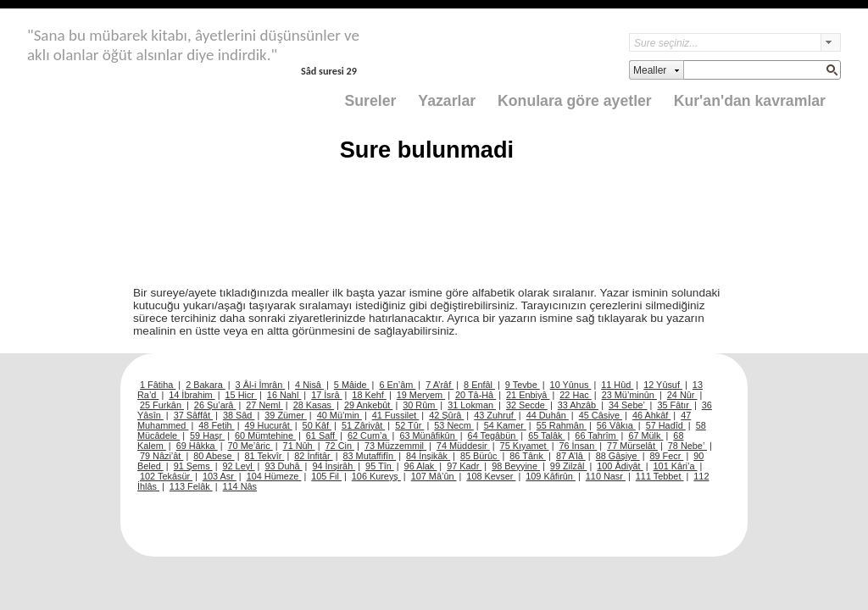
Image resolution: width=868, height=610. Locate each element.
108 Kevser (491, 476)
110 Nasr (606, 476)
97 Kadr (464, 466)
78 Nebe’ (687, 446)
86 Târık (528, 456)
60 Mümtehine (265, 435)
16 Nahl (284, 395)
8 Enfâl (479, 385)
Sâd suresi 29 (329, 71)
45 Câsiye (601, 415)
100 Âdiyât (620, 466)
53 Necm (454, 425)
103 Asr (220, 476)
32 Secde (527, 405)
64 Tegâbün (493, 435)
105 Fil (326, 476)
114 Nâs (240, 486)
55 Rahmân (562, 425)
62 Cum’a (369, 435)
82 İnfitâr (313, 456)
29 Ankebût (368, 405)
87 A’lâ (571, 456)
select (831, 42)
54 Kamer (505, 425)
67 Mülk (645, 435)
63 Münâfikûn (428, 435)
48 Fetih (216, 425)
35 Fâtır (674, 405)
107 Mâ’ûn (434, 476)
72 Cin (340, 446)
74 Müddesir (463, 446)
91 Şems (193, 466)
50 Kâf (317, 425)
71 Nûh (299, 446)
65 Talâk (546, 435)
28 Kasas (314, 405)
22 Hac (575, 395)
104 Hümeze (274, 476)
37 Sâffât (193, 415)
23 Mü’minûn (629, 395)
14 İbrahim (192, 395)
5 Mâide (352, 385)
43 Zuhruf (495, 415)
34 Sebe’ (628, 405)
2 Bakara (206, 385)
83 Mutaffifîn (370, 456)
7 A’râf (440, 385)
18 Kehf (369, 395)
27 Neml (264, 405)
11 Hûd (617, 385)
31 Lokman (472, 405)
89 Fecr (666, 456)
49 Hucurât (269, 425)
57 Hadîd (666, 425)
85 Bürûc (480, 456)
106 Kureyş (376, 476)
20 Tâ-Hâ (476, 395)
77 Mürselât (632, 446)
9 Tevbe (523, 385)
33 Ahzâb (578, 405)
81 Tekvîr (264, 456)
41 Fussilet (396, 415)
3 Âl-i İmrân (261, 385)
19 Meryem (421, 395)
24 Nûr (682, 395)
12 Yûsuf (663, 385)
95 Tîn (380, 466)
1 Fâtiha (158, 385)
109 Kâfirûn (551, 476)
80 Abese (214, 456)
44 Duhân (548, 415)
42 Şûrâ (446, 415)
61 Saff (322, 435)
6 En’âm (397, 385)
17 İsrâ (326, 395)
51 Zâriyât (363, 425)
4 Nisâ (309, 385)
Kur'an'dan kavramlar (750, 101)
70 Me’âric (250, 446)
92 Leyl (239, 466)
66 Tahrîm (596, 435)
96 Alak (421, 466)
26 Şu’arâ (215, 405)
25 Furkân (162, 405)
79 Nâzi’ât (161, 456)
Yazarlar (447, 101)
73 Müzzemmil (395, 446)
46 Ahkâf (651, 415)
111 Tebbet (660, 476)
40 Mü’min (339, 415)
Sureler (371, 101)
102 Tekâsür (166, 476)
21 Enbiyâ (528, 395)
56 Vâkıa (616, 425)
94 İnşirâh (334, 466)
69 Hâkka (197, 446)
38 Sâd (239, 415)
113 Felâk (191, 486)
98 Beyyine (516, 466)
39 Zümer (286, 415)
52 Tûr (409, 425)
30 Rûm (420, 405)
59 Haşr (207, 435)
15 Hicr (241, 395)
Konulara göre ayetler (575, 101)
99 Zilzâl (569, 466)
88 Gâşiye (618, 456)
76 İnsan (578, 446)
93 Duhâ (283, 466)
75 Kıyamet (525, 446)
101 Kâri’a (676, 466)
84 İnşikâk (428, 456)
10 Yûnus (571, 385)
